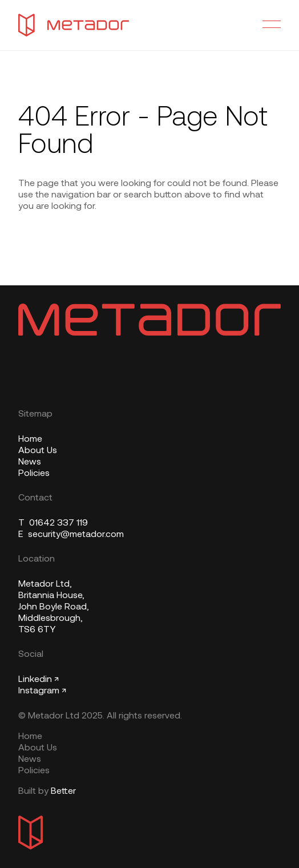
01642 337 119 (53, 523)
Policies (34, 474)
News (30, 462)
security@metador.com (71, 535)
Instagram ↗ (42, 691)
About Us (38, 451)
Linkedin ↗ (39, 680)
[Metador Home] (74, 25)
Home (30, 439)
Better (63, 792)
